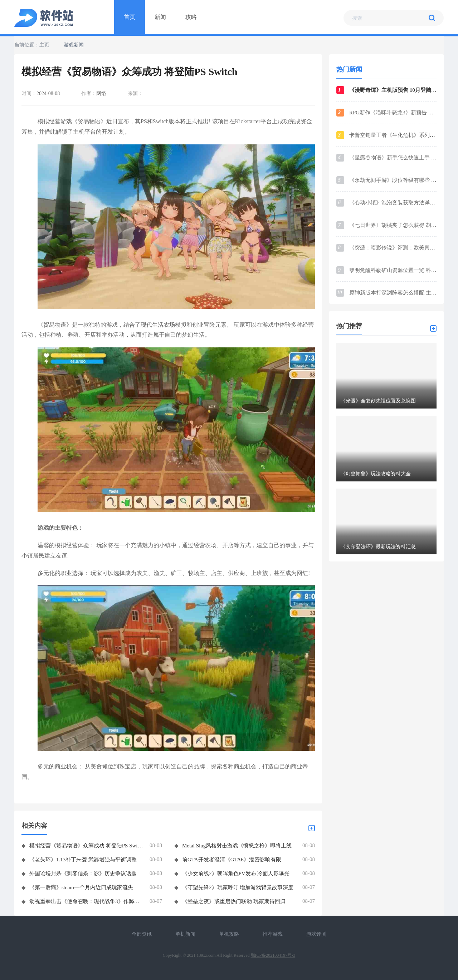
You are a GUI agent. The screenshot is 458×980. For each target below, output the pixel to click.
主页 (44, 45)
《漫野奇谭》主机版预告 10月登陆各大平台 (401, 90)
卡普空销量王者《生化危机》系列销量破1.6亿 (404, 135)
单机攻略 (229, 934)
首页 (130, 17)
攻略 (191, 17)
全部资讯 (142, 934)
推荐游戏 (273, 934)
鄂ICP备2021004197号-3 (273, 955)
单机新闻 (185, 934)
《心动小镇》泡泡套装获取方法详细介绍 (398, 203)
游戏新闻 (74, 45)
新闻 (160, 17)
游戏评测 (316, 934)
